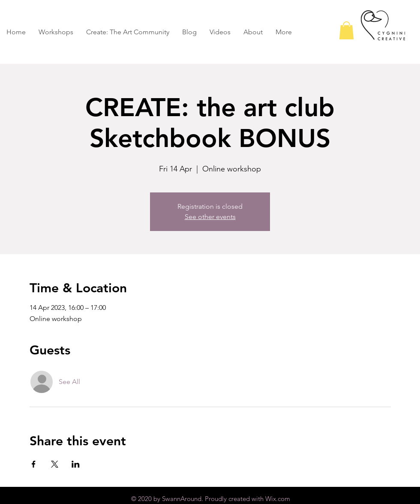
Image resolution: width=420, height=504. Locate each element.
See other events (210, 217)
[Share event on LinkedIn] (76, 464)
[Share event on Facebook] (34, 464)
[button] (346, 30)
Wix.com (278, 499)
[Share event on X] (55, 464)
